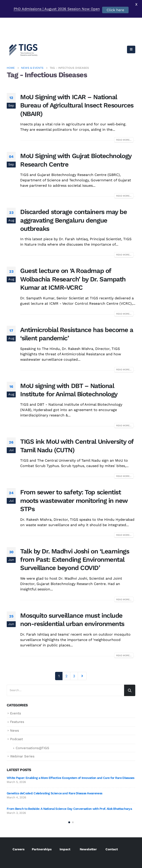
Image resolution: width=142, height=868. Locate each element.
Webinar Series (22, 734)
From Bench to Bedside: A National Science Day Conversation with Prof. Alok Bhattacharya (69, 786)
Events (16, 691)
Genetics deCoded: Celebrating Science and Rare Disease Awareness (54, 771)
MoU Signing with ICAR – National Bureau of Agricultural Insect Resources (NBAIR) (77, 83)
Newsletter (88, 827)
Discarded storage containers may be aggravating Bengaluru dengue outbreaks (74, 198)
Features (17, 699)
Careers (18, 827)
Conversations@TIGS (32, 726)
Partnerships (42, 827)
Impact (65, 827)
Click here (115, 10)
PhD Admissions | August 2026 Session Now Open (57, 9)
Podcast (16, 717)
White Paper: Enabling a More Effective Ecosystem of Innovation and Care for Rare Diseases (71, 755)
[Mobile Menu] (131, 27)
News (15, 708)
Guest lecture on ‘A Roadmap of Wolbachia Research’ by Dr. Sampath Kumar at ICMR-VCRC (73, 257)
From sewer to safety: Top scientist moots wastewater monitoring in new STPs (74, 478)
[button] (69, 800)
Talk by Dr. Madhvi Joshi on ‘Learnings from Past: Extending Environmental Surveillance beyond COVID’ (75, 537)
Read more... (124, 117)
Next (82, 654)
